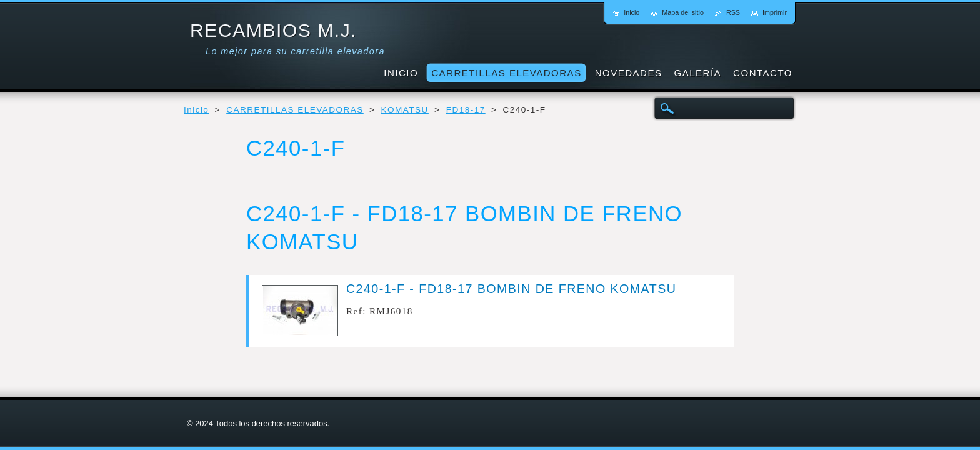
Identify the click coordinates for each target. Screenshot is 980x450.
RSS (733, 12)
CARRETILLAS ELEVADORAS (295, 110)
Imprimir (775, 12)
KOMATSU (405, 110)
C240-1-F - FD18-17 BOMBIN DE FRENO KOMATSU (511, 289)
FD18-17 (466, 110)
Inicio (196, 110)
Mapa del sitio (683, 12)
